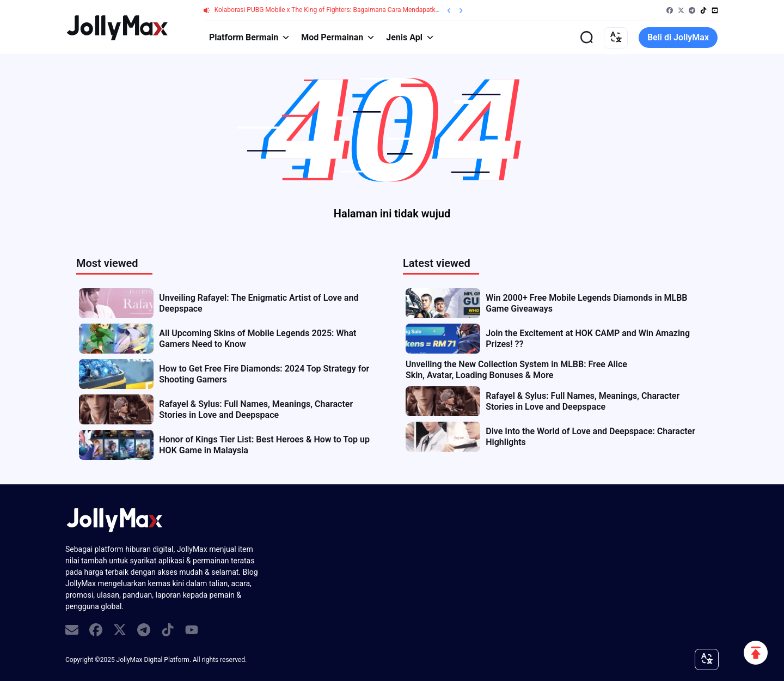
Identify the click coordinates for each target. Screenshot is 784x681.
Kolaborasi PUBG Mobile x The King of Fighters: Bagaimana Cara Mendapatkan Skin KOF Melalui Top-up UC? (371, 10)
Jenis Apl (410, 38)
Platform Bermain (250, 38)
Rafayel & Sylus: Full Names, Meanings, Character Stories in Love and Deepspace (256, 409)
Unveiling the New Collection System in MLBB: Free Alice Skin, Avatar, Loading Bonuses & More (516, 370)
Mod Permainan (338, 38)
